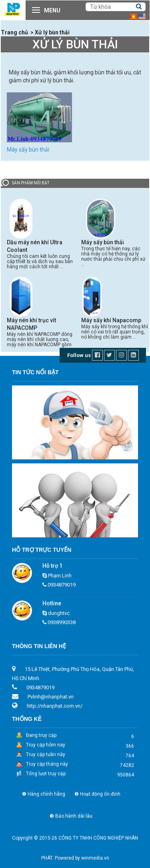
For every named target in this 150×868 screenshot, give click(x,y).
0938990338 (62, 622)
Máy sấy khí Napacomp (111, 320)
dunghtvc (59, 613)
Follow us (79, 355)
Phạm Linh (60, 576)
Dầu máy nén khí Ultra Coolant (35, 246)
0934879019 (62, 585)
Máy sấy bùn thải (28, 150)
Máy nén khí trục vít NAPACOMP (31, 324)
